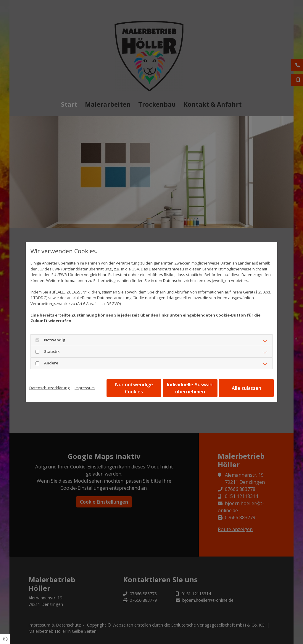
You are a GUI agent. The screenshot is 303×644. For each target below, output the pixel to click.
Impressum (85, 388)
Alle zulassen (246, 388)
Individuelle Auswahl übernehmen (190, 388)
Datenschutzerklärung (49, 388)
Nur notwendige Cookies (134, 388)
